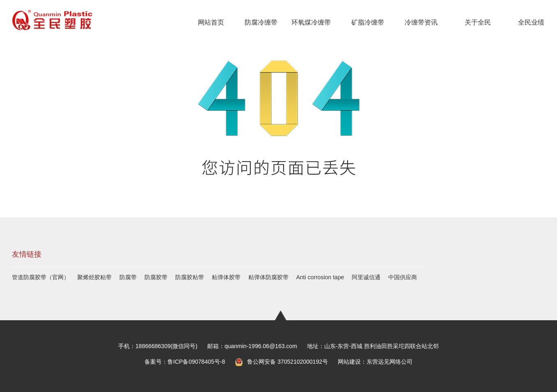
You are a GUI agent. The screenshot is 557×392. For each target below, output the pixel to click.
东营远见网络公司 (390, 362)
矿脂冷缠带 (368, 22)
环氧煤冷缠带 (311, 22)
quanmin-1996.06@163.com (261, 346)
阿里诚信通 (366, 277)
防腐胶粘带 (190, 277)
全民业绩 (531, 22)
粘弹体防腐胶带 (268, 277)
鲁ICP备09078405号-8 (196, 362)
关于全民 (478, 22)
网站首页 (211, 22)
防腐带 (128, 277)
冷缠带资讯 (421, 22)
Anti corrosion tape (320, 277)
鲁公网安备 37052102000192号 (281, 362)
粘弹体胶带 (226, 277)
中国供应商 (403, 277)
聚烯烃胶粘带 (94, 277)
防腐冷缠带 (261, 22)
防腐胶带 (156, 277)
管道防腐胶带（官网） (41, 277)
